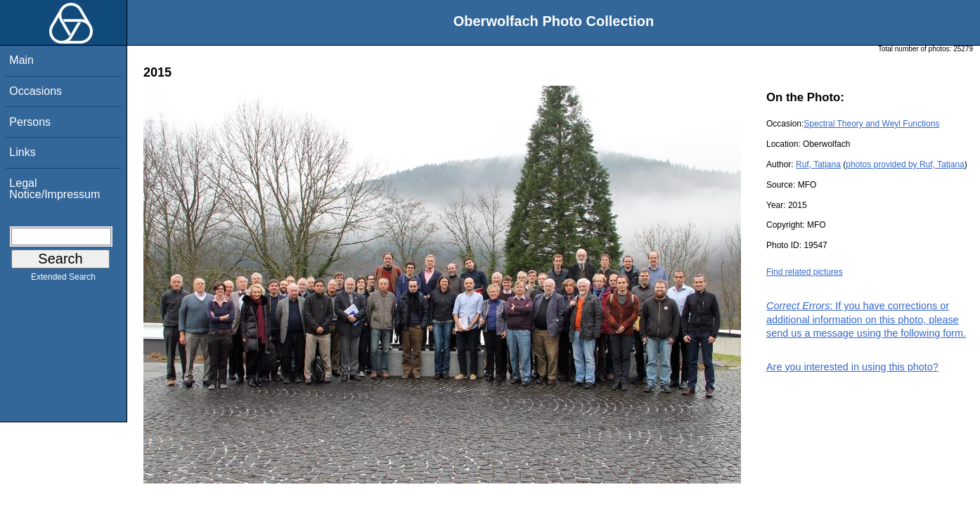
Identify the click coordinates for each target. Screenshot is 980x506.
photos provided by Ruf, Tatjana (905, 164)
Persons (30, 122)
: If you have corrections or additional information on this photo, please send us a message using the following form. (866, 319)
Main (21, 60)
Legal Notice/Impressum (54, 189)
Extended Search (63, 280)
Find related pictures (805, 272)
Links (22, 152)
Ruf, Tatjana (818, 164)
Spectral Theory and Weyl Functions (871, 124)
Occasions (36, 91)
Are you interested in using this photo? (852, 367)
